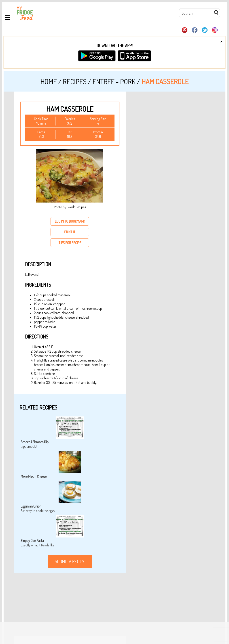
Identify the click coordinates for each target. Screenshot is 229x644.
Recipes (75, 81)
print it (70, 232)
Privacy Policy (202, 625)
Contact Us (183, 625)
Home (49, 81)
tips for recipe (70, 243)
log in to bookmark (70, 221)
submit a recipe (70, 561)
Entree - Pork (114, 81)
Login (217, 625)
